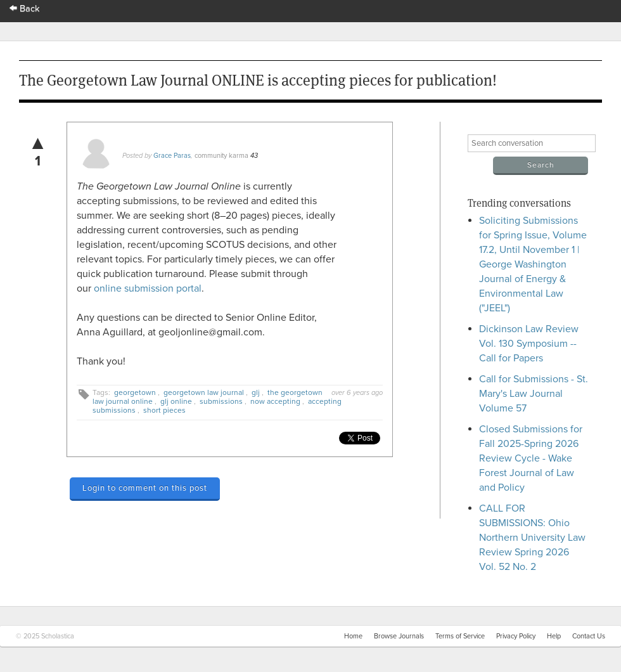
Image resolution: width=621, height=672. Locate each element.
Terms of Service (460, 636)
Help (554, 636)
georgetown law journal (204, 392)
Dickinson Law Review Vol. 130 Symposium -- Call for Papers (529, 344)
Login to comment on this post (145, 488)
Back (25, 9)
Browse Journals (399, 636)
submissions (221, 401)
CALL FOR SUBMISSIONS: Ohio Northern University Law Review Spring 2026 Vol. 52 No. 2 (532, 538)
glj (256, 392)
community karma (221, 156)
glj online (176, 401)
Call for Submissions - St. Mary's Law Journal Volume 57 (534, 394)
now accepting (275, 401)
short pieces (164, 410)
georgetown (135, 392)
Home (353, 636)
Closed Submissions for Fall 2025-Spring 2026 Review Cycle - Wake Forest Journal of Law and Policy (531, 458)
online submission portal (148, 288)
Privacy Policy (516, 636)
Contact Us (589, 636)
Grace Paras (172, 156)
